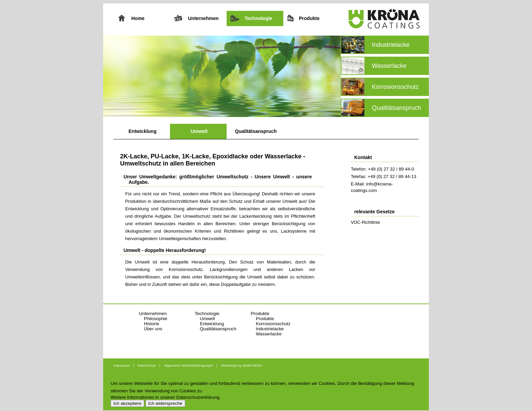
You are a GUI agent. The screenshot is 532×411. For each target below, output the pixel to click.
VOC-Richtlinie (365, 222)
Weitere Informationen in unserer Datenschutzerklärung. (166, 397)
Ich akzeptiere (127, 403)
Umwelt (199, 131)
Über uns (153, 329)
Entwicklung (142, 131)
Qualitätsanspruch (256, 131)
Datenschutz (147, 365)
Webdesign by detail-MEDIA (242, 365)
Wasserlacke (269, 334)
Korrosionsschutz (273, 324)
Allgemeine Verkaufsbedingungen (188, 365)
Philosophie (156, 319)
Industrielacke (270, 329)
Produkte (265, 319)
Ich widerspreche (165, 403)
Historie (151, 324)
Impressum (121, 365)
